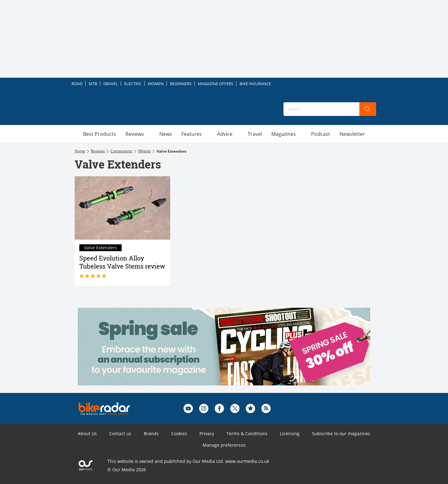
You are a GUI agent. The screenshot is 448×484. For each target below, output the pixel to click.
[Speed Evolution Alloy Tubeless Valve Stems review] (122, 208)
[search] (368, 109)
